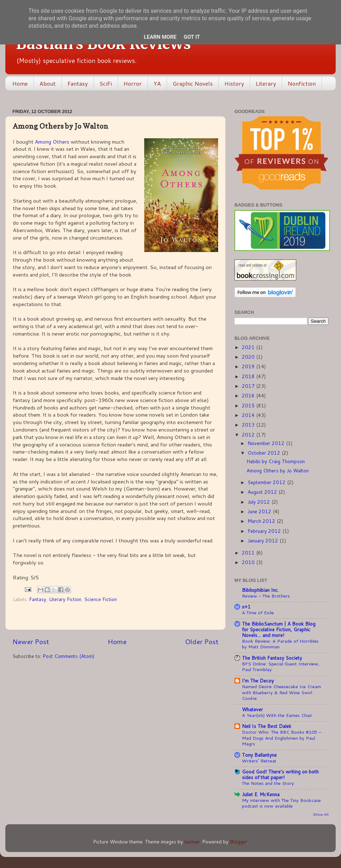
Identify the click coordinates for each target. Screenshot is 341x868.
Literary (266, 83)
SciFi (106, 83)
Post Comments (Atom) (68, 656)
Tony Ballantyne (259, 755)
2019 (249, 366)
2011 (249, 553)
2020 (249, 357)
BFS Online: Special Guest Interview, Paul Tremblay (281, 667)
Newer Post (31, 641)
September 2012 (267, 482)
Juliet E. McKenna (261, 794)
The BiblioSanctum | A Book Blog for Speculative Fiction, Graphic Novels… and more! (279, 629)
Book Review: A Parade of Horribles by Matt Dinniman (280, 644)
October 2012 (265, 453)
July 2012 (259, 502)
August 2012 (263, 492)
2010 (249, 562)
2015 (249, 405)
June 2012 (260, 511)
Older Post (202, 641)
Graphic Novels (193, 83)
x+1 (246, 607)
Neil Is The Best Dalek (267, 726)
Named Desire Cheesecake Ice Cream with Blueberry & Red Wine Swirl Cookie (282, 692)
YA (157, 83)
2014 (249, 415)
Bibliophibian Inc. (260, 590)
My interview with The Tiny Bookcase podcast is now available (281, 803)
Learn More (160, 37)
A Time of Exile (258, 612)
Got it (192, 37)
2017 (249, 386)
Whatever (252, 709)
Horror (133, 83)
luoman (192, 842)
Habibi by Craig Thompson (276, 461)
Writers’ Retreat (259, 761)
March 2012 (262, 521)
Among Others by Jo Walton (278, 470)
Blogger (239, 842)
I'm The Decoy (258, 681)
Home (20, 83)
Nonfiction (302, 83)
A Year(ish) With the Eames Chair (277, 715)
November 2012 (267, 443)
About (48, 83)
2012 (249, 435)
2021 (249, 347)
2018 (249, 376)
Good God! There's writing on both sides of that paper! (280, 774)
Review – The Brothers (266, 596)
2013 (249, 425)
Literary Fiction (65, 599)
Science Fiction (101, 599)
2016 (249, 395)
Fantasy (78, 83)
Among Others (52, 142)
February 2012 (265, 531)
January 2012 (264, 540)
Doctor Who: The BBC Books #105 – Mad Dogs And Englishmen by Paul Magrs (282, 738)
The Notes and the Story (268, 783)
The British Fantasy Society (272, 658)
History (234, 83)
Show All (321, 814)
